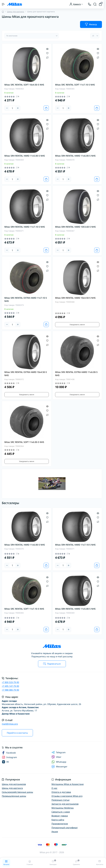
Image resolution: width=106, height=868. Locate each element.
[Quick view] (47, 49)
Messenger (59, 767)
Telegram (59, 752)
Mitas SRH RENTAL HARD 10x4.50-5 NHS (75, 298)
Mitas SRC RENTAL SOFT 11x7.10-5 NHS (75, 85)
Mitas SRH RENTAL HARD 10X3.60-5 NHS (75, 227)
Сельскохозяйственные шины (17, 792)
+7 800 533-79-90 (10, 682)
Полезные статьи (60, 800)
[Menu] (3, 4)
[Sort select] (32, 36)
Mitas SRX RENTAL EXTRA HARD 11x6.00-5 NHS (76, 374)
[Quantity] (12, 108)
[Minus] (7, 108)
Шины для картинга (16, 12)
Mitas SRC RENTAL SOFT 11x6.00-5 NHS (24, 442)
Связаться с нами (61, 812)
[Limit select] (95, 36)
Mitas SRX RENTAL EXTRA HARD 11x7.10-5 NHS (26, 299)
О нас (54, 788)
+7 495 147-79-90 (10, 686)
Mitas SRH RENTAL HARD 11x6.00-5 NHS (75, 156)
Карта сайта (58, 820)
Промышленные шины (14, 796)
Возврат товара (60, 816)
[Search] (95, 4)
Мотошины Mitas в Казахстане (68, 784)
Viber (56, 757)
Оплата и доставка (61, 792)
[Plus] (18, 108)
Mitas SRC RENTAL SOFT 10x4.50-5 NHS (24, 85)
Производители (60, 824)
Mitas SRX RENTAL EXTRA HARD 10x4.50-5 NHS (26, 374)
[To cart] (46, 108)
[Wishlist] (47, 53)
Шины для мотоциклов (14, 784)
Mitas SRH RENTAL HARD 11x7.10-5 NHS (25, 227)
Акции (55, 831)
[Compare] (47, 57)
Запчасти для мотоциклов (65, 804)
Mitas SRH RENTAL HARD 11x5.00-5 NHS (25, 156)
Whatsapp (59, 762)
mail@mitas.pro (10, 724)
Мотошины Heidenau (63, 808)
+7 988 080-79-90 (10, 690)
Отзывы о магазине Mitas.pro (67, 796)
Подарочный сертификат (65, 828)
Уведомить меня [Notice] (77, 325)
